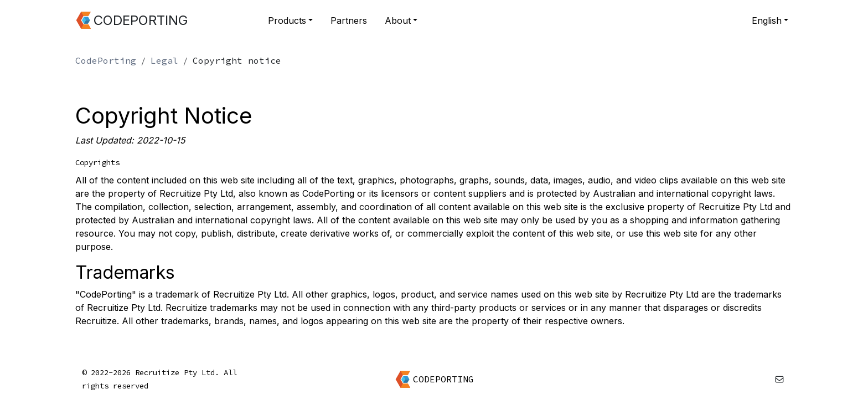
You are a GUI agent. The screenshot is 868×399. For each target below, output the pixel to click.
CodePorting (106, 60)
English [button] (767, 21)
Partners (349, 21)
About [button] (398, 21)
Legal (164, 60)
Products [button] (287, 21)
